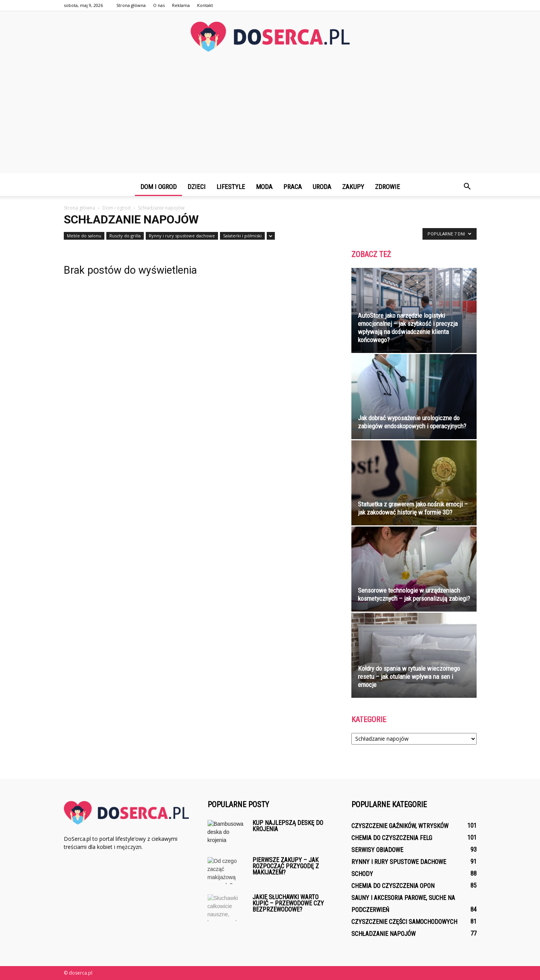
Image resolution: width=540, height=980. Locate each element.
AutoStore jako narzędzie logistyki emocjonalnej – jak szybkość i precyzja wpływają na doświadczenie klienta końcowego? (408, 328)
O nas (159, 5)
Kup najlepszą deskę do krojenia (288, 826)
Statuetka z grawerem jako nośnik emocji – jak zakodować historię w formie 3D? (413, 508)
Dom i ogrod (158, 187)
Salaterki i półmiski (242, 236)
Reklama (181, 5)
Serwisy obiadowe (377, 850)
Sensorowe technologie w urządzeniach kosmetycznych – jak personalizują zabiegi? (414, 594)
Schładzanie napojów (383, 934)
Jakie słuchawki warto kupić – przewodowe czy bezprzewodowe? (288, 903)
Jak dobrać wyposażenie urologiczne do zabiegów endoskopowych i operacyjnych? (412, 422)
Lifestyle (231, 187)
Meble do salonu (84, 236)
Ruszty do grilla (125, 236)
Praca (293, 187)
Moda (264, 187)
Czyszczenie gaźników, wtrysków (400, 826)
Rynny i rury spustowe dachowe (182, 236)
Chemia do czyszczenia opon (393, 886)
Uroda (322, 187)
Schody (362, 874)
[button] (467, 187)
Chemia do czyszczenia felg (392, 838)
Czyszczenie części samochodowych (404, 922)
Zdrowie (388, 187)
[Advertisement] (270, 119)
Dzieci (197, 187)
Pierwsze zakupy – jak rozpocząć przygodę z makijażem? (286, 866)
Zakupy (353, 187)
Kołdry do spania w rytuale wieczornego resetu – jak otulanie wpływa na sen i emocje (409, 677)
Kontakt (205, 5)
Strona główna (131, 5)
